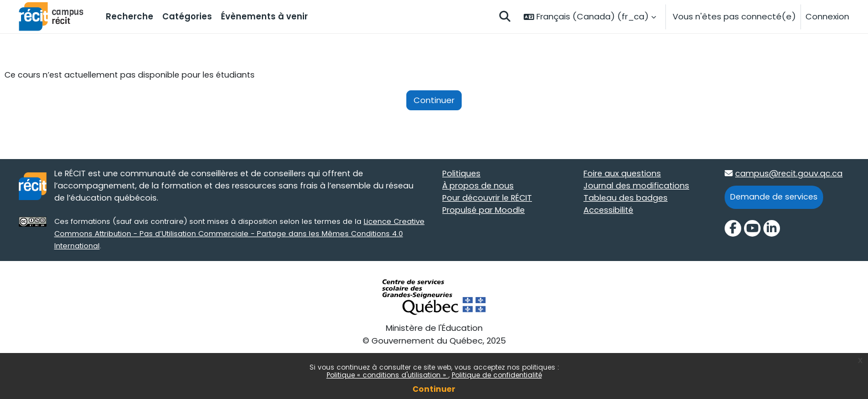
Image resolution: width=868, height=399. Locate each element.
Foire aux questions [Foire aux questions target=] (623, 174)
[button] (505, 17)
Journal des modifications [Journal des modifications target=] (637, 187)
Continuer (434, 389)
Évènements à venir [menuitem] (264, 16)
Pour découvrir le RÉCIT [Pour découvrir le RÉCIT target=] (489, 199)
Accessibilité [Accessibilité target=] (609, 212)
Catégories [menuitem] (187, 16)
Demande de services (775, 198)
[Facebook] (733, 229)
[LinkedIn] (772, 229)
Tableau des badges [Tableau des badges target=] (626, 199)
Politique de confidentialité (497, 375)
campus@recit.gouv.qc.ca (789, 174)
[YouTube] (752, 229)
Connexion (827, 16)
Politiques (462, 174)
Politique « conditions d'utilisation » (387, 375)
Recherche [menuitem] (130, 16)
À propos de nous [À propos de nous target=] (479, 187)
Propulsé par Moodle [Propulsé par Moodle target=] (484, 212)
